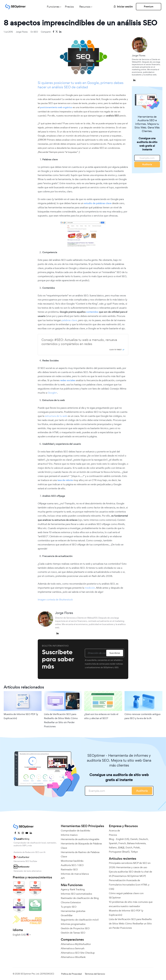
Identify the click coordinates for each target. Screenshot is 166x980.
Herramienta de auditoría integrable (80, 839)
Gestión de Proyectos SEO (75, 928)
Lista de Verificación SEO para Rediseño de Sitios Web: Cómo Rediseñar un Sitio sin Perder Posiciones (61, 720)
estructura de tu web (56, 416)
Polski (137, 847)
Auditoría (147, 164)
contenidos (92, 312)
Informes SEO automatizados (76, 894)
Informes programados (73, 924)
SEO (36, 32)
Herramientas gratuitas (73, 911)
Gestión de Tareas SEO (73, 933)
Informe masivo (69, 835)
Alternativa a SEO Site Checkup (78, 953)
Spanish (113, 843)
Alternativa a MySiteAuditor (76, 944)
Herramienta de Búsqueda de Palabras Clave (81, 846)
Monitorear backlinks (72, 861)
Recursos (85, 7)
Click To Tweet (116, 350)
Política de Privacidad (71, 974)
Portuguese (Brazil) (119, 852)
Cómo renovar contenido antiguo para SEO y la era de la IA (143, 716)
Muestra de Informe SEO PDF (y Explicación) (21, 716)
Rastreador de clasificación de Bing (80, 898)
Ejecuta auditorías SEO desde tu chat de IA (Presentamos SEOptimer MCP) (130, 874)
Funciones (53, 7)
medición (90, 588)
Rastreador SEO (69, 869)
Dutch (129, 847)
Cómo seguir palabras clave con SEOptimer (126, 895)
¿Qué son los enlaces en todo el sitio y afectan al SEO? (101, 716)
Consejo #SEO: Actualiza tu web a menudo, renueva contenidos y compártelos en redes (79, 342)
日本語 (121, 847)
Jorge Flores (22, 32)
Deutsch (143, 839)
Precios (69, 7)
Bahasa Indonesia (136, 843)
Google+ (52, 393)
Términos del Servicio (95, 974)
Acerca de (114, 831)
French (122, 843)
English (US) (123, 839)
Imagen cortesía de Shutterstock (55, 600)
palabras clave (69, 320)
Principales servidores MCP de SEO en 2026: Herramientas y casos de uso (130, 865)
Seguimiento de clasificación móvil (80, 920)
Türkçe (134, 852)
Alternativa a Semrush (73, 948)
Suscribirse (115, 653)
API (63, 878)
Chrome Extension (71, 902)
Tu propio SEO (69, 907)
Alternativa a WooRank (73, 957)
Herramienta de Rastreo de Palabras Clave (80, 854)
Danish (134, 839)
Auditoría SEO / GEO (72, 865)
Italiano (113, 847)
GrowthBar (67, 915)
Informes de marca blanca (75, 874)
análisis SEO (62, 87)
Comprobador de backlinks (75, 831)
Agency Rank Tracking (73, 889)
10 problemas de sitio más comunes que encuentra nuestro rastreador (131, 904)
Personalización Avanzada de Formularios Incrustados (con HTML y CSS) (129, 885)
